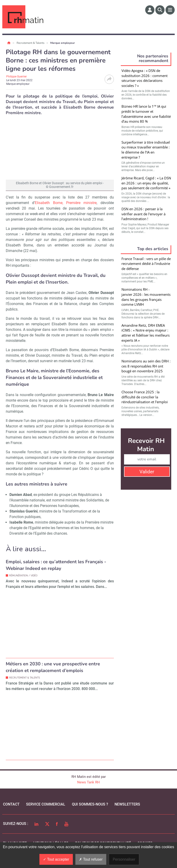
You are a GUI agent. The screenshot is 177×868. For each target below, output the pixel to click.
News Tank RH (88, 782)
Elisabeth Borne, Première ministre (66, 203)
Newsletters (127, 804)
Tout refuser (91, 859)
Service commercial (46, 804)
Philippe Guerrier (16, 77)
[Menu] (170, 10)
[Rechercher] (160, 10)
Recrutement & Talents (31, 43)
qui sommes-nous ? (90, 804)
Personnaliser (124, 859)
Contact (11, 804)
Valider (147, 472)
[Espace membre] (150, 10)
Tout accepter (56, 859)
